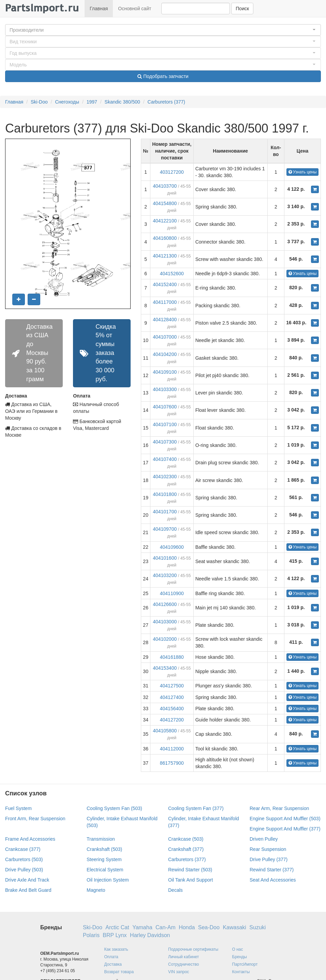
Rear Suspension (268, 849)
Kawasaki (234, 927)
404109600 (172, 547)
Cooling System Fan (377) (196, 808)
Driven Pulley (264, 839)
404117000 (165, 302)
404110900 (172, 593)
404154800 (165, 203)
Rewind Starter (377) (272, 870)
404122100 (165, 221)
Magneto (96, 890)
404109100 (165, 372)
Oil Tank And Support (190, 880)
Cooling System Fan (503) (114, 808)
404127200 (172, 720)
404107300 (165, 442)
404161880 (172, 657)
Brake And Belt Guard (28, 890)
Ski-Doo (39, 102)
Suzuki (257, 927)
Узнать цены (303, 172)
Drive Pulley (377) (269, 859)
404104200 (165, 354)
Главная (99, 9)
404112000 (172, 749)
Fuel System (18, 808)
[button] (163, 30)
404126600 (165, 604)
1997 (92, 102)
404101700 (165, 512)
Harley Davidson (150, 935)
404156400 (172, 709)
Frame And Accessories (30, 839)
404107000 (165, 337)
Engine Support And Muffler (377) (285, 829)
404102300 (165, 477)
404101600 (165, 558)
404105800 (165, 731)
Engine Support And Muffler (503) (285, 819)
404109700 (165, 529)
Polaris (91, 935)
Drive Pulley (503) (24, 870)
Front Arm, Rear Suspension (35, 819)
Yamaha (142, 927)
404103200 (165, 575)
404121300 (165, 256)
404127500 (172, 686)
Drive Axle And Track (27, 880)
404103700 (165, 186)
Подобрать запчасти (163, 76)
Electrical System (105, 870)
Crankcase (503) (186, 839)
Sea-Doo (209, 927)
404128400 (165, 320)
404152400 (165, 284)
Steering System (104, 859)
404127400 (172, 697)
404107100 (165, 424)
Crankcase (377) (23, 849)
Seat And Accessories (273, 880)
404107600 (165, 407)
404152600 (172, 274)
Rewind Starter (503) (190, 870)
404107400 (165, 459)
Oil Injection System (108, 880)
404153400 (165, 668)
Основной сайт (135, 9)
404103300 (165, 389)
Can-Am (166, 927)
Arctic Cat (117, 927)
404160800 (165, 238)
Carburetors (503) (24, 859)
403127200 (172, 172)
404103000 (165, 622)
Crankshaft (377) (186, 849)
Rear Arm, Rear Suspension (279, 808)
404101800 (165, 494)
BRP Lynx (115, 935)
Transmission (101, 839)
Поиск (242, 9)
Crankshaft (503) (104, 849)
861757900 (172, 763)
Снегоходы (67, 102)
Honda (187, 927)
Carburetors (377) (167, 102)
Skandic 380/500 (122, 102)
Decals (175, 890)
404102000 (165, 639)
